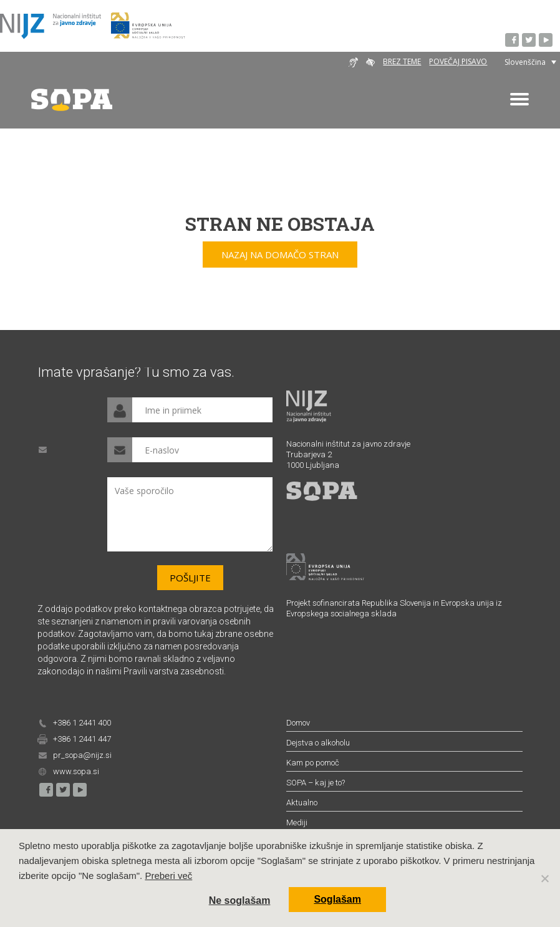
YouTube (546, 41)
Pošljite (190, 578)
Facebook (513, 41)
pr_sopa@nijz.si (82, 755)
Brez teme (402, 61)
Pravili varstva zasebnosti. (175, 671)
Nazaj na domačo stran (280, 255)
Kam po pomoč (313, 763)
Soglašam (337, 899)
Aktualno (302, 803)
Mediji (297, 823)
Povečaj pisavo (458, 61)
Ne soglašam (240, 900)
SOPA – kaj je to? (316, 783)
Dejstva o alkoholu (318, 743)
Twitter (529, 41)
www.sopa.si (76, 771)
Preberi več (168, 876)
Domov (298, 723)
